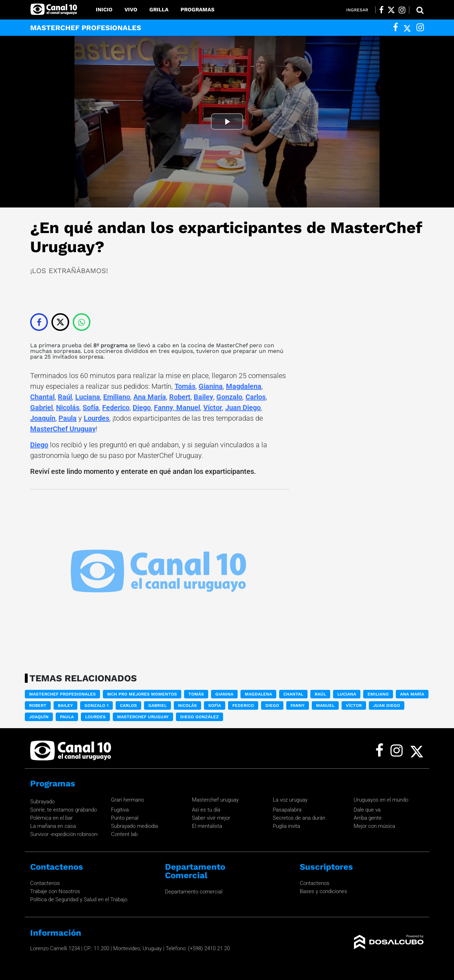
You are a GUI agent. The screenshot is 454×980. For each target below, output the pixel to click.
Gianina (211, 386)
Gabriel (41, 408)
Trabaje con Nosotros (55, 891)
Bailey (203, 397)
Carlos (256, 397)
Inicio (104, 10)
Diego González (200, 717)
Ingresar (357, 10)
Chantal (42, 397)
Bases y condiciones (323, 891)
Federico (116, 408)
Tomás (185, 386)
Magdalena (244, 386)
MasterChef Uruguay (63, 429)
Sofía (91, 408)
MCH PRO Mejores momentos (142, 694)
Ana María (150, 397)
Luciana (88, 397)
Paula (68, 418)
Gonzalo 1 (96, 705)
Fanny (164, 408)
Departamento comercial (194, 892)
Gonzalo (229, 397)
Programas (198, 10)
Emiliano (117, 397)
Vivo (131, 10)
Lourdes (96, 418)
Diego (142, 408)
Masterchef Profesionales (62, 694)
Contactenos (45, 883)
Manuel (187, 408)
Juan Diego (243, 408)
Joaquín (43, 418)
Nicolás (68, 408)
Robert (180, 397)
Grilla (159, 10)
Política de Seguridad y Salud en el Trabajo (79, 899)
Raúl (65, 397)
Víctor (213, 408)
